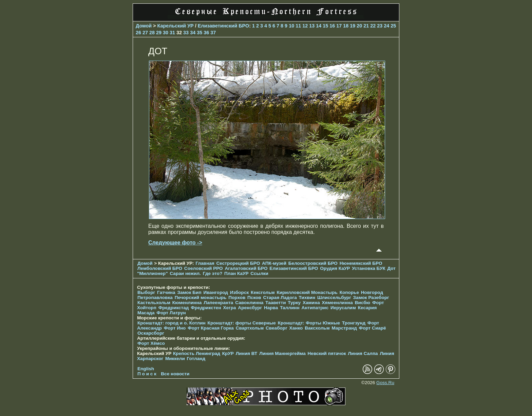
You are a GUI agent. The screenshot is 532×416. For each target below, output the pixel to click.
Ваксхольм (317, 328)
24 (386, 26)
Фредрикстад (174, 308)
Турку (294, 303)
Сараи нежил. (185, 273)
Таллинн (290, 308)
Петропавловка (155, 298)
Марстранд (344, 328)
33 (186, 33)
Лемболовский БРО (160, 268)
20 (359, 26)
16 (332, 26)
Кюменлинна (187, 303)
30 (166, 33)
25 (393, 26)
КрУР (228, 353)
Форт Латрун (171, 313)
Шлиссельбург (334, 298)
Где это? (213, 273)
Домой (144, 26)
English (146, 369)
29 (159, 33)
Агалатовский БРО (246, 268)
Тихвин (307, 298)
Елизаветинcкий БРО (223, 26)
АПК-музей (274, 263)
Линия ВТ (247, 353)
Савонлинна (249, 303)
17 (339, 26)
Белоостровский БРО (313, 263)
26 (138, 33)
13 (312, 26)
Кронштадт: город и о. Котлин (172, 323)
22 (373, 26)
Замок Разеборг (371, 298)
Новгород (372, 292)
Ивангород (216, 292)
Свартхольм (250, 328)
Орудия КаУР (335, 268)
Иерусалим (343, 308)
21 (366, 26)
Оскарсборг (151, 333)
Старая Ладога (280, 298)
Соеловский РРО (204, 268)
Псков (254, 298)
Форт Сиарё (373, 328)
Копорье (349, 292)
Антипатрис (315, 308)
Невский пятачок (327, 353)
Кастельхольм (154, 303)
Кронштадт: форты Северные (242, 323)
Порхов (237, 298)
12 (305, 26)
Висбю (363, 303)
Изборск (240, 292)
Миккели (175, 359)
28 (152, 33)
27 (145, 33)
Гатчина (166, 292)
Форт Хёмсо (151, 343)
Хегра (229, 308)
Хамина (311, 303)
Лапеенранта (218, 303)
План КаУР (236, 273)
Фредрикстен (206, 308)
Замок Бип (189, 292)
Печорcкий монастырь (201, 298)
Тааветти (275, 303)
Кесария (367, 308)
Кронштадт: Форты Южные (309, 323)
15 (325, 26)
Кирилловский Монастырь (307, 292)
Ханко (296, 328)
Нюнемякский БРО (361, 263)
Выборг (146, 292)
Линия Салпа (363, 353)
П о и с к (147, 374)
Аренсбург (250, 308)
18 (346, 26)
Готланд (196, 359)
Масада (146, 313)
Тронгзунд (354, 323)
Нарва (271, 308)
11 (298, 26)
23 (380, 26)
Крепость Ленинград (197, 353)
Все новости (175, 374)
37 (213, 33)
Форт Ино (175, 328)
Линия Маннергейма (282, 353)
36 (206, 33)
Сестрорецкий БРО (238, 263)
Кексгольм (263, 292)
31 (172, 33)
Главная (205, 263)
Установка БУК (369, 268)
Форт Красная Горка (211, 328)
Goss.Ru (385, 383)
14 (319, 26)
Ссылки (259, 273)
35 (199, 33)
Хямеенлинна (337, 303)
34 (193, 33)
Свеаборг (277, 328)
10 (291, 26)
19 (353, 26)
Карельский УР (176, 26)
